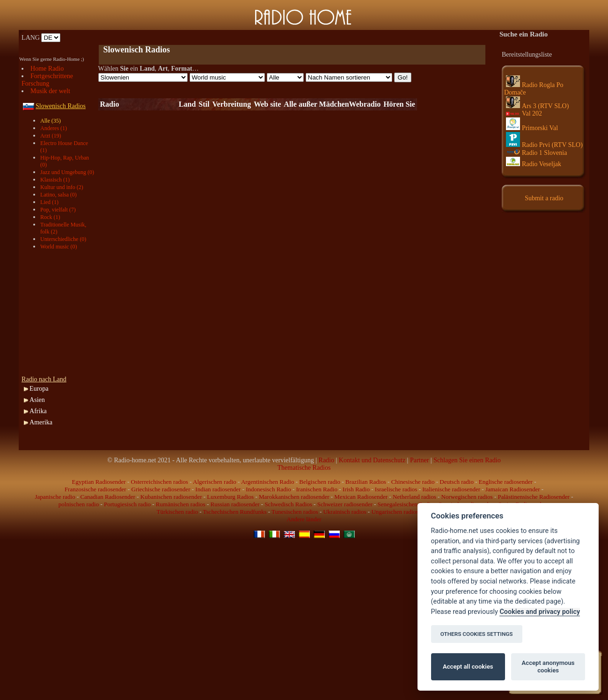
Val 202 (524, 113)
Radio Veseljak (534, 164)
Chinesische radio (413, 482)
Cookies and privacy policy (540, 612)
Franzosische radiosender (95, 489)
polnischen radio (79, 504)
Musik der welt (50, 91)
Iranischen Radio (317, 489)
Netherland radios (414, 497)
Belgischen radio (320, 482)
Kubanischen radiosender (171, 497)
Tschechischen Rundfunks (235, 512)
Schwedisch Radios (288, 504)
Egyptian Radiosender (99, 482)
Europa (39, 389)
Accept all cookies (468, 667)
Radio (326, 460)
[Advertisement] (208, 38)
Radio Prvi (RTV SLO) (544, 145)
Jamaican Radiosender (513, 489)
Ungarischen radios (395, 512)
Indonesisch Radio (268, 489)
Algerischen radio (215, 482)
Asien (37, 400)
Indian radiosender (218, 489)
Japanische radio (55, 497)
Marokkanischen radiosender (294, 497)
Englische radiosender (506, 482)
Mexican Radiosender (361, 497)
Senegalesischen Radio (406, 504)
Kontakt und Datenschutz (372, 460)
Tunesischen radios (295, 512)
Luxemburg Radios (230, 497)
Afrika (38, 411)
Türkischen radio (177, 512)
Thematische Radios (304, 468)
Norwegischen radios (467, 497)
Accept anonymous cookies (548, 667)
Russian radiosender (235, 504)
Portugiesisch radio (127, 504)
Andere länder (304, 519)
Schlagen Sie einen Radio (467, 460)
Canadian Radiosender (108, 497)
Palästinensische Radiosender (534, 497)
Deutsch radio (457, 482)
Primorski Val (532, 128)
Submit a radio (544, 198)
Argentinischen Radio (268, 482)
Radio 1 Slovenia (536, 153)
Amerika (41, 422)
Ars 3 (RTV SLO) (537, 106)
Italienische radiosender (451, 489)
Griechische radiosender (161, 489)
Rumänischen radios (181, 504)
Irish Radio (356, 489)
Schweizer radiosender (345, 504)
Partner (419, 460)
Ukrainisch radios (344, 512)
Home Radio (47, 69)
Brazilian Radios (366, 482)
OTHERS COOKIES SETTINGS (477, 634)
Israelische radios (396, 489)
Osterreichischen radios (160, 482)
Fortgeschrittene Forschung (47, 80)
